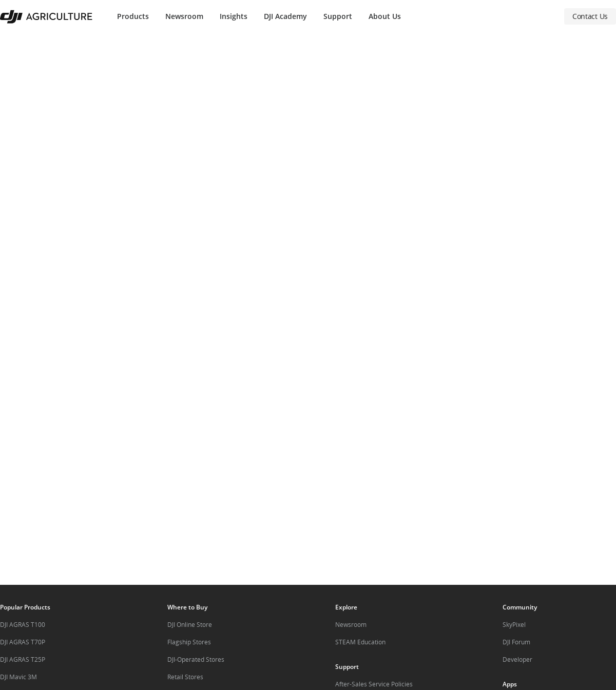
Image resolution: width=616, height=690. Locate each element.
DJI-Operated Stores (196, 659)
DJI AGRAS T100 (23, 625)
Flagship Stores (189, 642)
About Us (385, 16)
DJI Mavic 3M (18, 677)
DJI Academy (285, 16)
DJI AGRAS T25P (23, 659)
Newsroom (184, 16)
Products (133, 16)
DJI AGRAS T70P (23, 642)
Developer (517, 659)
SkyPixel (514, 625)
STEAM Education (360, 642)
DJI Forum (516, 642)
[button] (308, 309)
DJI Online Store (190, 625)
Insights (234, 16)
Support (338, 16)
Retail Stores (185, 677)
